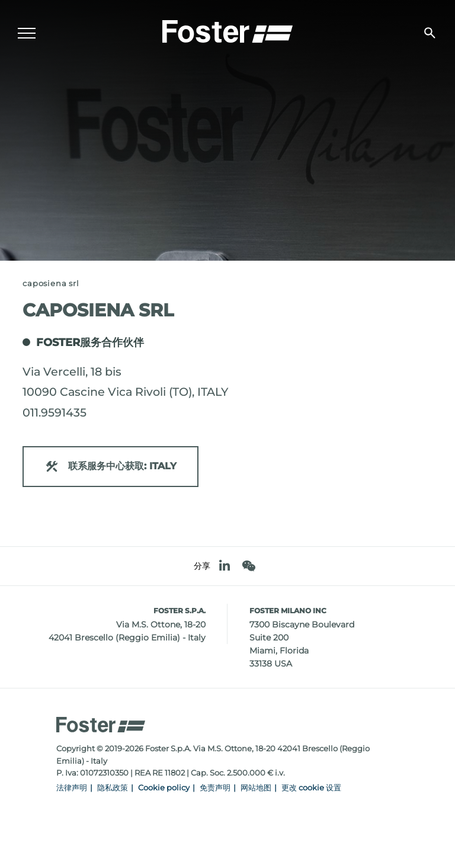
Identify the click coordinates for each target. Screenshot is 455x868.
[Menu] (27, 33)
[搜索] (430, 33)
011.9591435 (55, 412)
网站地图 (256, 788)
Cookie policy (164, 788)
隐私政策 (113, 788)
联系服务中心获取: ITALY (110, 467)
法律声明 (72, 788)
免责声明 (215, 788)
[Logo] (227, 30)
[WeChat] (249, 566)
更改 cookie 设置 (311, 788)
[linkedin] (225, 566)
